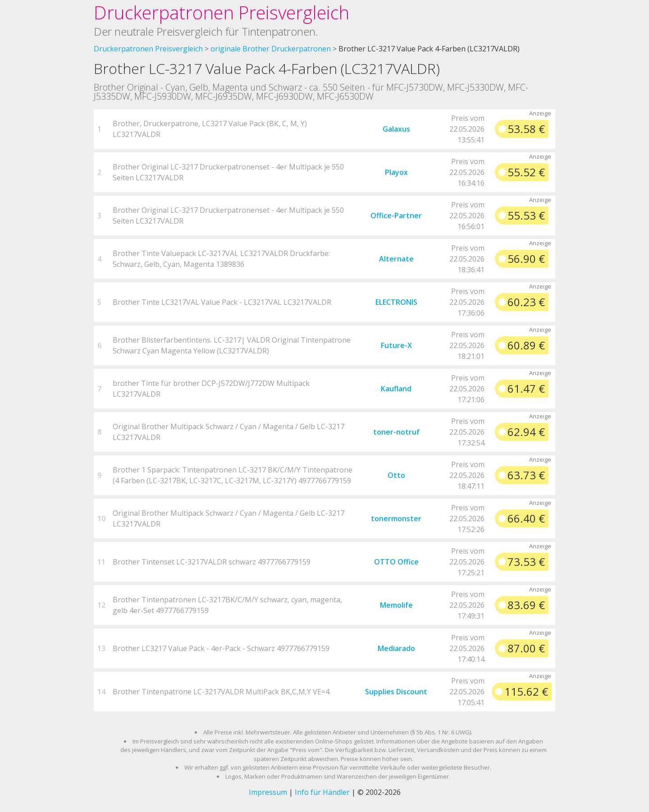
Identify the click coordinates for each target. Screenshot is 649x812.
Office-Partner (396, 216)
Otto (396, 475)
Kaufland (396, 389)
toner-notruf (396, 432)
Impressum (268, 792)
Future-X (396, 345)
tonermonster (396, 518)
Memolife (396, 605)
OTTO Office (396, 562)
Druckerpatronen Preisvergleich (222, 12)
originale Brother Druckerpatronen (271, 49)
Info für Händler (322, 792)
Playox (396, 172)
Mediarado (396, 648)
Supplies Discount (396, 692)
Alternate (396, 259)
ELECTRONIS (396, 302)
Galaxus (396, 129)
